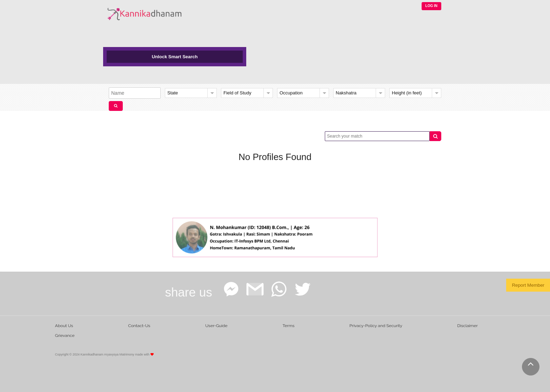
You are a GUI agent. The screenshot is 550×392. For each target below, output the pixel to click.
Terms (288, 326)
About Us (64, 326)
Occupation (291, 93)
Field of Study (237, 93)
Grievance (65, 335)
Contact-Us (139, 326)
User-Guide (216, 326)
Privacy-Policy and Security (376, 326)
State (173, 93)
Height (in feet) (407, 93)
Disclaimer (468, 326)
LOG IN (431, 6)
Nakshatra (346, 93)
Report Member (528, 285)
